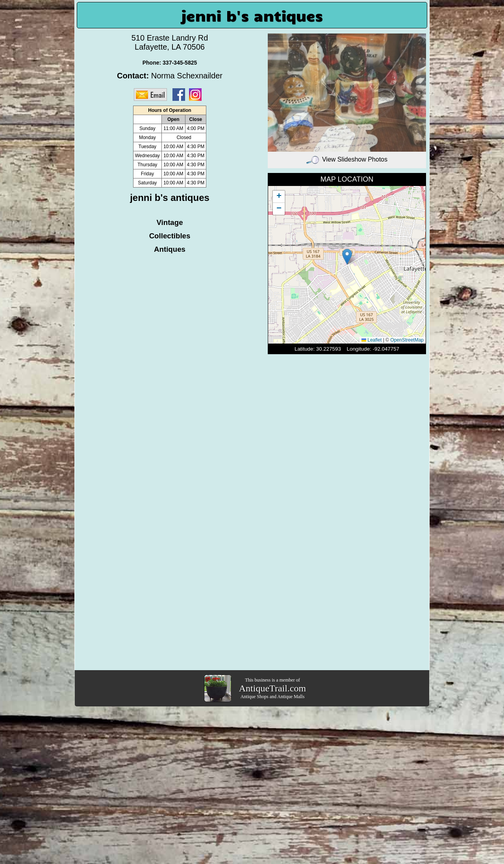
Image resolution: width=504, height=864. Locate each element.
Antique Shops (255, 697)
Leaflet (372, 340)
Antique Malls (291, 697)
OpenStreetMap (407, 340)
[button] (347, 257)
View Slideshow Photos (347, 159)
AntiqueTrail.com (272, 688)
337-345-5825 (180, 63)
